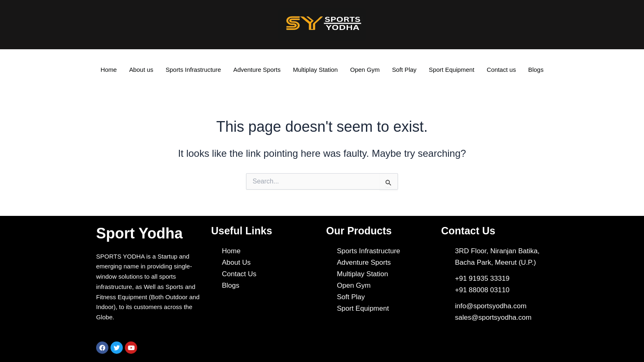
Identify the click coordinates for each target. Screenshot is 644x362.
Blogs (537, 70)
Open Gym (365, 70)
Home (108, 70)
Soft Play (405, 70)
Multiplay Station (315, 70)
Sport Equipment (452, 70)
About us (140, 70)
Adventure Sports (257, 70)
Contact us (502, 70)
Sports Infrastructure (193, 70)
